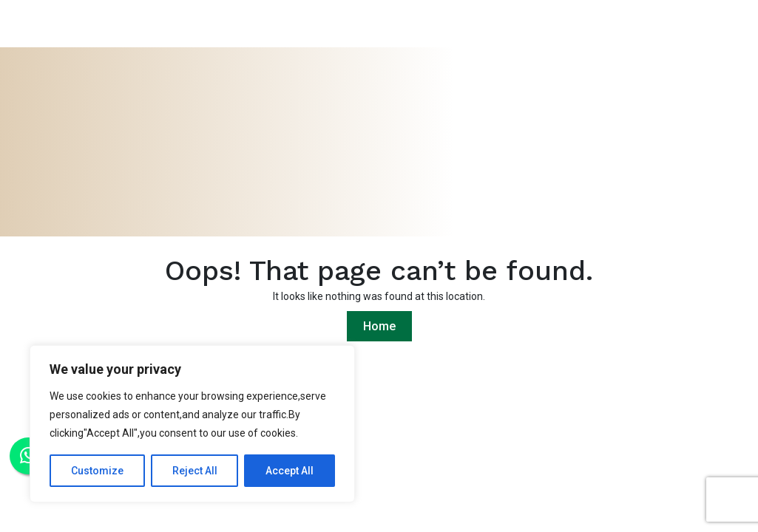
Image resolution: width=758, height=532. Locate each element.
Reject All (195, 471)
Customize (97, 471)
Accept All (290, 471)
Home (379, 326)
